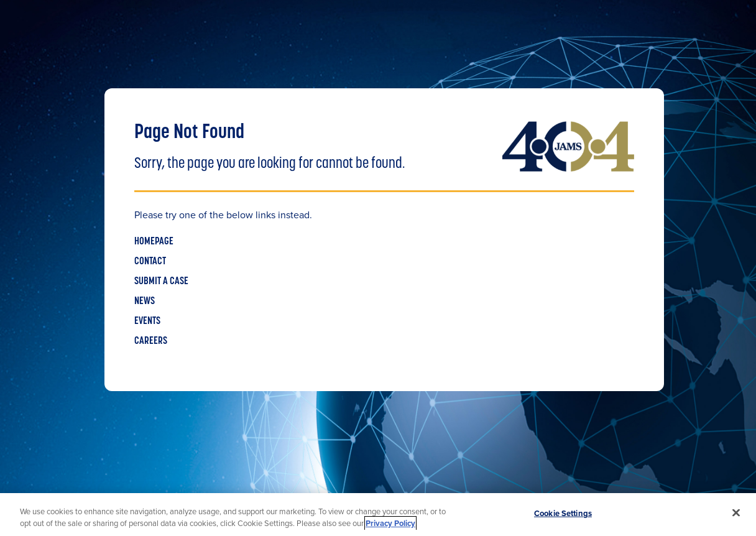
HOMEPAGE (154, 242)
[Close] (736, 513)
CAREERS (151, 341)
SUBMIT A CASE (161, 282)
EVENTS (147, 321)
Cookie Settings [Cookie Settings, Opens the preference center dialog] (563, 513)
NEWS (145, 302)
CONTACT (150, 262)
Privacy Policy (390, 523)
